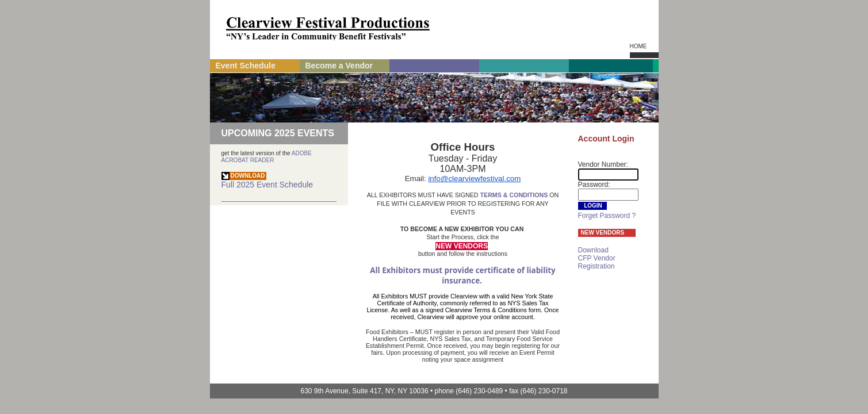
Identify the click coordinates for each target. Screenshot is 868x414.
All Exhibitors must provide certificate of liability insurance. (464, 275)
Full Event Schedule (267, 181)
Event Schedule (246, 66)
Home (638, 46)
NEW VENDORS (603, 233)
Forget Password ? (607, 216)
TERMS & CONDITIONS (514, 195)
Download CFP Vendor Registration (597, 258)
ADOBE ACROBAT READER (267, 157)
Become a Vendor (339, 66)
